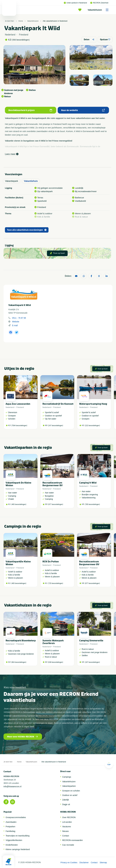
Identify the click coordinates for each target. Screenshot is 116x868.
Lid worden (67, 822)
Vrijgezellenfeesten (14, 840)
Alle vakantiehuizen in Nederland (55, 21)
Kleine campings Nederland (18, 849)
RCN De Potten (51, 562)
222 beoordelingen (92, 426)
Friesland (20, 407)
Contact (66, 836)
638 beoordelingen (55, 662)
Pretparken (10, 827)
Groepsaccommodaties (16, 817)
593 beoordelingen (21, 40)
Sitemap (103, 862)
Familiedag (10, 831)
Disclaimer (84, 862)
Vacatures (67, 827)
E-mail (15, 325)
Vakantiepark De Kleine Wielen (18, 484)
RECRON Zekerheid (99, 3)
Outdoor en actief (70, 795)
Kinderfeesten (12, 845)
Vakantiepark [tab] (12, 181)
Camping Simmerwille (91, 641)
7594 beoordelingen (19, 426)
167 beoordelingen (92, 662)
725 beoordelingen (55, 583)
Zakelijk (66, 800)
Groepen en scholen (71, 791)
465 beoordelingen (19, 504)
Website (16, 322)
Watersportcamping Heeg (93, 404)
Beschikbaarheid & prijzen (30, 110)
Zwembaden (11, 822)
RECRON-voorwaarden (73, 840)
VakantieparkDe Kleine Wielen (18, 563)
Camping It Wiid (88, 483)
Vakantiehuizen (99, 10)
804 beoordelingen (19, 662)
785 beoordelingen (92, 504)
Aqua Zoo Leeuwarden (18, 404)
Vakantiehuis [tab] (31, 181)
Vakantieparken (69, 786)
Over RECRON (69, 817)
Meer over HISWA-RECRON (22, 737)
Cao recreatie (68, 845)
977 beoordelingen (55, 504)
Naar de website (83, 110)
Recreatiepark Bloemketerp (21, 641)
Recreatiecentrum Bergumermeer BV (53, 484)
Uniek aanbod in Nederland (75, 3)
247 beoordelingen (55, 426)
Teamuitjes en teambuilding (18, 836)
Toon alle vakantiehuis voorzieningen (27, 230)
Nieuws (66, 831)
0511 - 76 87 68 (19, 318)
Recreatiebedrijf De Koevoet (58, 404)
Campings (67, 777)
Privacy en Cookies (69, 862)
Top (109, 764)
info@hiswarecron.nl (12, 786)
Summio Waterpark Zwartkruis (53, 642)
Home (21, 21)
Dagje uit (66, 804)
